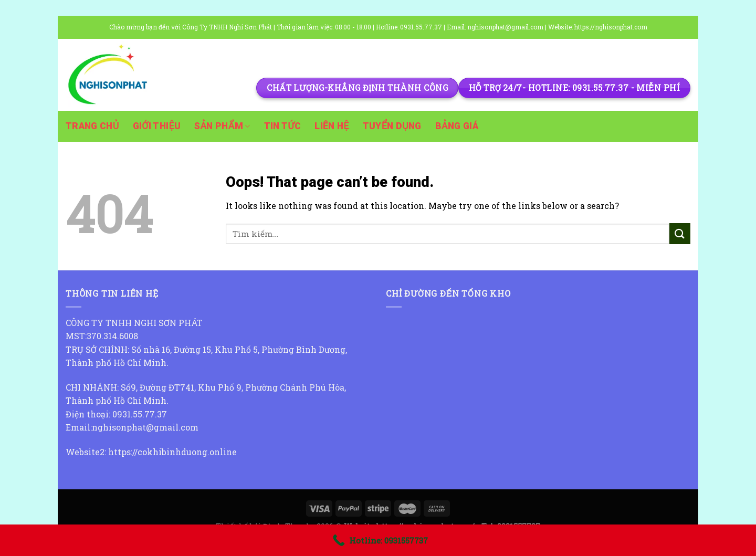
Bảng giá (457, 126)
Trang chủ (92, 126)
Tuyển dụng (392, 126)
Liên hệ (332, 126)
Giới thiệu (157, 126)
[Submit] (680, 233)
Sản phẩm (222, 126)
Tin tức (283, 126)
